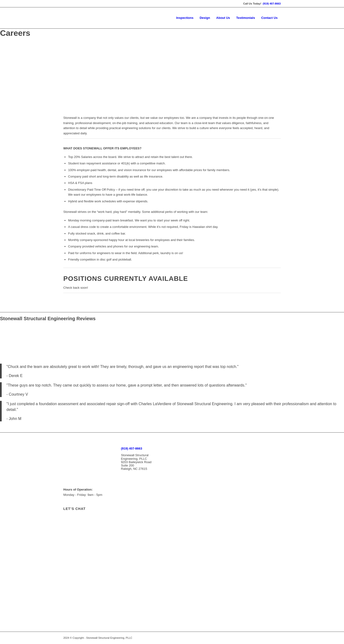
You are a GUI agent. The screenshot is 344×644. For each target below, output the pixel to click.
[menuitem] (185, 18)
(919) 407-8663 (272, 4)
